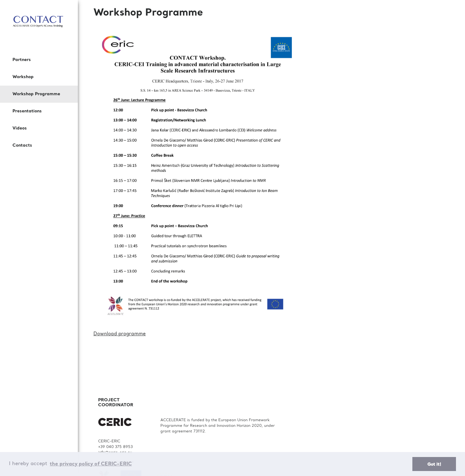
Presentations (27, 111)
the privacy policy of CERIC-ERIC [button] (91, 464)
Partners (22, 60)
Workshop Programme (36, 94)
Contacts (22, 145)
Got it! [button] (434, 465)
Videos (20, 128)
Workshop (23, 77)
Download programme (120, 334)
